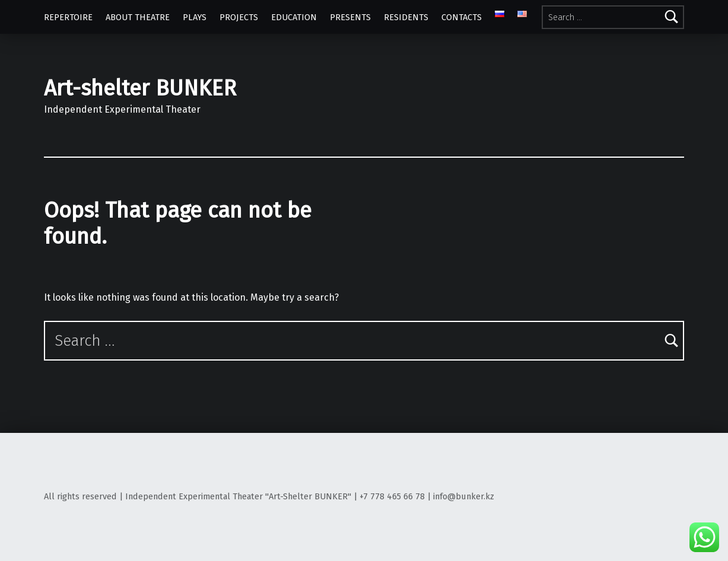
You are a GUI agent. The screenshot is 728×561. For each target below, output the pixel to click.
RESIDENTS (406, 17)
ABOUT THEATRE (138, 17)
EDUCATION (294, 17)
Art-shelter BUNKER (140, 88)
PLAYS (195, 17)
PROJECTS (239, 17)
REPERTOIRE (68, 17)
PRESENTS (350, 17)
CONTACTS (462, 17)
